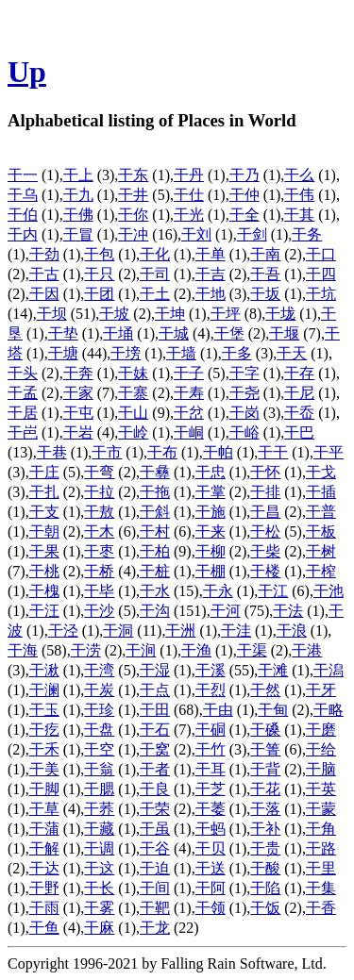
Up (27, 72)
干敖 (99, 512)
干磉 (265, 730)
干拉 (99, 492)
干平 (329, 452)
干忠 (211, 472)
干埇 (118, 333)
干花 (265, 789)
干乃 (244, 175)
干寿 (189, 393)
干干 (273, 452)
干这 (99, 868)
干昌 (265, 512)
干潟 (329, 670)
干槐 (44, 591)
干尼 (299, 393)
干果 (44, 551)
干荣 (155, 809)
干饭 (265, 908)
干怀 (265, 472)
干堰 (284, 333)
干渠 (252, 650)
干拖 (155, 492)
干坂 (265, 294)
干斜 (155, 512)
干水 (155, 591)
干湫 (44, 670)
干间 (155, 888)
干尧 (244, 393)
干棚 (211, 571)
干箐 (265, 749)
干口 (321, 254)
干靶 (155, 908)
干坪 (226, 314)
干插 (321, 492)
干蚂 (211, 829)
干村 (155, 532)
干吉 (211, 274)
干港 (307, 650)
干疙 (44, 730)
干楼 (265, 571)
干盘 (99, 730)
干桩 (155, 571)
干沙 (99, 611)
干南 (265, 254)
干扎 (44, 492)
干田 (155, 710)
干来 (211, 532)
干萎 (211, 809)
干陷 (265, 888)
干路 (321, 848)
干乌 (23, 195)
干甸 (273, 710)
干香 (321, 908)
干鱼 (44, 928)
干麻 (99, 928)
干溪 (211, 670)
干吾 (265, 274)
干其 (299, 215)
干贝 (211, 848)
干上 (78, 175)
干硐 (211, 730)
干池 (329, 591)
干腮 (99, 789)
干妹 (133, 373)
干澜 (44, 690)
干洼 (236, 631)
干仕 (189, 195)
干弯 (99, 472)
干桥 (99, 571)
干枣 (99, 551)
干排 (265, 492)
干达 (44, 868)
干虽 (155, 829)
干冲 (133, 234)
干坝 (52, 314)
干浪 (292, 631)
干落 (265, 809)
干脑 (321, 769)
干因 (44, 294)
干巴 (299, 432)
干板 (321, 532)
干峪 (244, 432)
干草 (44, 809)
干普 (321, 512)
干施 (211, 512)
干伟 (299, 195)
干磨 (321, 730)
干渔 (196, 650)
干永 (218, 591)
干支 (44, 512)
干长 (99, 888)
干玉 (44, 710)
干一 (23, 175)
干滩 (273, 670)
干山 (133, 413)
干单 (211, 254)
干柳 (211, 551)
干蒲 (44, 829)
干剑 (252, 234)
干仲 (244, 195)
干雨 (44, 908)
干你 (133, 215)
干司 (155, 274)
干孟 (23, 393)
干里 (321, 868)
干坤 (170, 314)
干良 (155, 789)
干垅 (280, 314)
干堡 (229, 333)
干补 (265, 829)
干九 (78, 195)
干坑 (321, 294)
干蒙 (321, 809)
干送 (211, 868)
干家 (78, 393)
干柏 (155, 551)
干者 (155, 769)
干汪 (44, 611)
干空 (99, 749)
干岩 (78, 432)
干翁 (99, 769)
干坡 (114, 314)
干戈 (321, 472)
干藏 (99, 829)
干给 (321, 749)
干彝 (155, 472)
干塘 (63, 353)
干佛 (78, 215)
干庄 (44, 472)
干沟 (155, 611)
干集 (321, 888)
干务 (307, 234)
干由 (218, 710)
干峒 (189, 432)
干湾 (99, 670)
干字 (244, 373)
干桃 (44, 571)
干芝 (211, 789)
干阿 (211, 888)
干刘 (196, 234)
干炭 (99, 690)
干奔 (78, 373)
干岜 (23, 432)
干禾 (44, 749)
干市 (107, 452)
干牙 (321, 690)
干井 (133, 195)
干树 (321, 551)
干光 (189, 215)
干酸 (265, 868)
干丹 (189, 175)
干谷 (155, 848)
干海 (23, 650)
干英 (321, 789)
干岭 (133, 432)
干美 (44, 769)
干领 (211, 908)
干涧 (141, 650)
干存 (299, 373)
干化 (155, 254)
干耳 (211, 769)
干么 (299, 175)
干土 (155, 294)
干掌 (211, 492)
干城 (174, 333)
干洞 (118, 631)
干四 (321, 274)
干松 (265, 532)
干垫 (63, 333)
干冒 (78, 234)
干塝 (126, 353)
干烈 (211, 690)
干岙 (299, 413)
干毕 (99, 591)
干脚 (44, 789)
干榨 (321, 571)
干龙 (155, 928)
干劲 (44, 254)
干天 (292, 353)
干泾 (63, 631)
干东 (133, 175)
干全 (244, 215)
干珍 (99, 710)
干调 (99, 848)
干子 (189, 373)
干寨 (133, 393)
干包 (99, 254)
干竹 (211, 749)
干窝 (155, 749)
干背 (265, 769)
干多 (237, 353)
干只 (99, 274)
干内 (23, 234)
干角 (321, 829)
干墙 (181, 353)
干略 (329, 710)
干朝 (44, 532)
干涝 (86, 650)
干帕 (218, 452)
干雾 (99, 908)
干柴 (265, 551)
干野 (44, 888)
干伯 (23, 215)
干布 (162, 452)
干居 (23, 413)
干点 (155, 690)
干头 (23, 373)
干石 (155, 730)
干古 (44, 274)
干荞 (99, 809)
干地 (211, 294)
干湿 (155, 670)
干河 (226, 611)
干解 (44, 848)
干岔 (189, 413)
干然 (265, 690)
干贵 (265, 848)
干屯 (78, 413)
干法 (288, 611)
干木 (99, 532)
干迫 (155, 868)
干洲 (180, 631)
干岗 (244, 413)
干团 (99, 294)
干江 (273, 591)
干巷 (52, 452)
